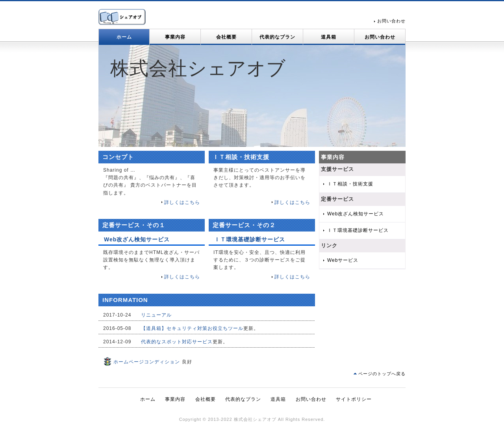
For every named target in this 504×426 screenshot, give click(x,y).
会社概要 (226, 37)
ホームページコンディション (142, 362)
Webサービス (343, 260)
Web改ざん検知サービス (356, 214)
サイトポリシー (354, 399)
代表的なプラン (277, 37)
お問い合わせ (391, 21)
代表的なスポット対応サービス (177, 342)
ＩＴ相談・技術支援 (350, 184)
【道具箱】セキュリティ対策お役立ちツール (192, 328)
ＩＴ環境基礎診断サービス (358, 230)
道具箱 (329, 37)
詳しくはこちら (182, 202)
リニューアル (156, 315)
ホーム (124, 37)
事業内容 (175, 37)
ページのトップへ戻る (382, 374)
